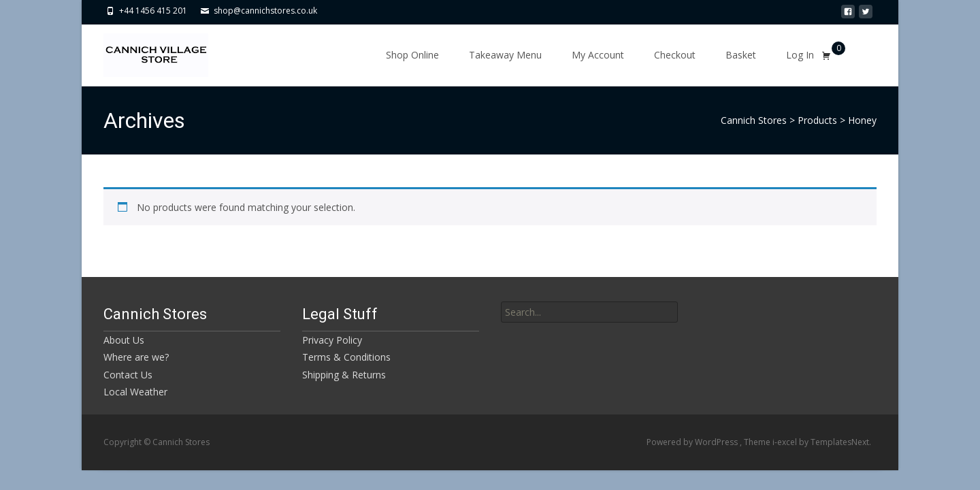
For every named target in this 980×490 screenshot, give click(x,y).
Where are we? (136, 357)
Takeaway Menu (505, 55)
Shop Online (412, 55)
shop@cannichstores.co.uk (265, 11)
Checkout (675, 55)
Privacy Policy (332, 340)
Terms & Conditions (346, 357)
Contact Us (128, 375)
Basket (741, 55)
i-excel (786, 442)
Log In (800, 55)
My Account (598, 55)
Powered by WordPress (693, 442)
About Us (124, 340)
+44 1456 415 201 (153, 11)
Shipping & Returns (344, 375)
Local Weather (135, 392)
